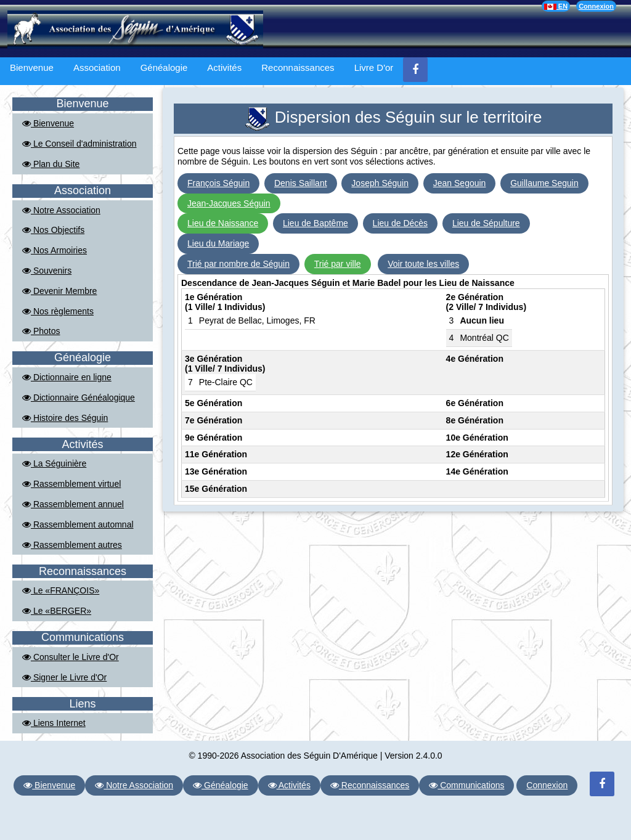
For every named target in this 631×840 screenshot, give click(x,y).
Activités (224, 67)
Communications (466, 785)
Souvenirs (47, 271)
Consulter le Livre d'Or (71, 657)
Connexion (596, 6)
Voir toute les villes (423, 264)
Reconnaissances (298, 67)
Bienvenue (32, 67)
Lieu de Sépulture (486, 223)
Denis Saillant (301, 183)
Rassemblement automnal (78, 524)
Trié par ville (338, 264)
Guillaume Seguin (544, 183)
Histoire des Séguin (65, 418)
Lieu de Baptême (315, 223)
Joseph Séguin (380, 183)
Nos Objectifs (53, 230)
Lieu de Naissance (223, 223)
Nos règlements (58, 311)
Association (97, 67)
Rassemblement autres (72, 545)
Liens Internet (54, 723)
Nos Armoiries (55, 250)
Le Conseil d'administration (79, 144)
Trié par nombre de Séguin (238, 264)
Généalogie (164, 67)
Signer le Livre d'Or (64, 677)
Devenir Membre (59, 291)
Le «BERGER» (57, 611)
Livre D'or (374, 67)
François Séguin (218, 183)
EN (556, 6)
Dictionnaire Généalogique (79, 398)
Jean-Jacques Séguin (229, 203)
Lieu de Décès (401, 223)
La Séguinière (54, 463)
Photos (41, 331)
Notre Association (61, 210)
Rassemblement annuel (73, 504)
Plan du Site (51, 164)
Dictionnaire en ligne (67, 377)
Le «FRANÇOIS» (61, 590)
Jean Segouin (460, 183)
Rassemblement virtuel (71, 484)
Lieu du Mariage (218, 243)
